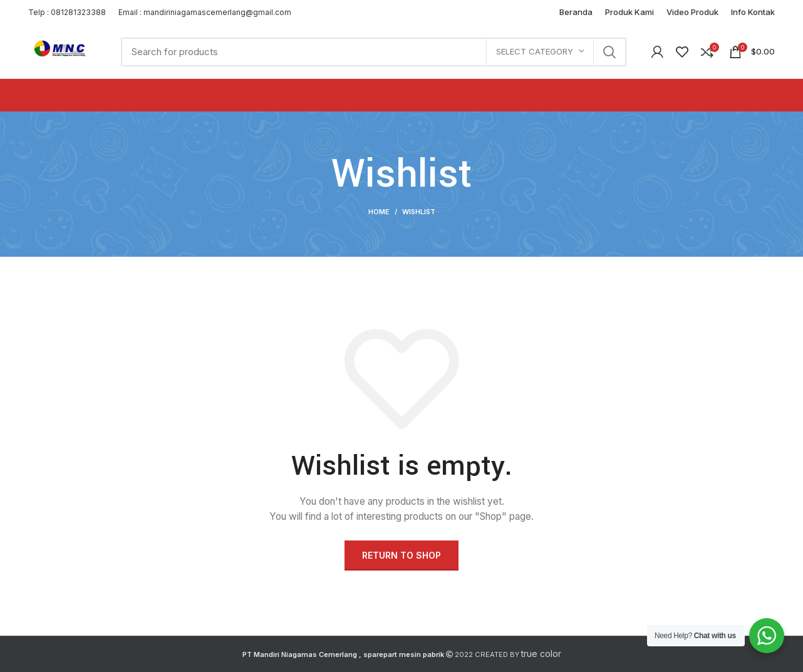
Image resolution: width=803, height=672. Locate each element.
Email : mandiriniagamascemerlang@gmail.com (205, 12)
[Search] (374, 52)
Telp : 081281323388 (67, 12)
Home (379, 212)
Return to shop (401, 555)
